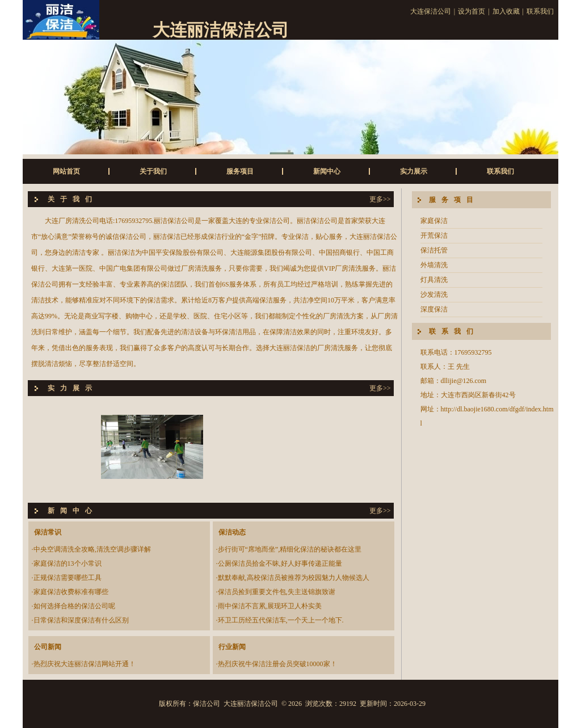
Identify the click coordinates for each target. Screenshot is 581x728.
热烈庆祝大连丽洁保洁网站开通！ (85, 664)
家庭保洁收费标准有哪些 (71, 592)
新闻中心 (327, 171)
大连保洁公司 (431, 11)
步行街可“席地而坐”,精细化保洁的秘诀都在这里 (290, 549)
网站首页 (66, 171)
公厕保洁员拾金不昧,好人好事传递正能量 (280, 563)
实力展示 (414, 171)
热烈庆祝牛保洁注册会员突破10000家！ (277, 664)
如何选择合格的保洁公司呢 (74, 606)
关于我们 (153, 171)
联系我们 (540, 11)
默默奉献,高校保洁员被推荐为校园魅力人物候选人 (294, 578)
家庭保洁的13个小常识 (68, 563)
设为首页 (471, 11)
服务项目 (240, 171)
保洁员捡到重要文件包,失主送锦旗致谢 (277, 592)
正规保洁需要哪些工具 (68, 578)
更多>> (380, 199)
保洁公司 (207, 704)
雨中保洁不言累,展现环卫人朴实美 (270, 606)
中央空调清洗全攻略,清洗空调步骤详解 (92, 549)
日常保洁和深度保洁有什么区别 (81, 620)
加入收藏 (506, 11)
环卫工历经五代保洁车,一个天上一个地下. (281, 620)
